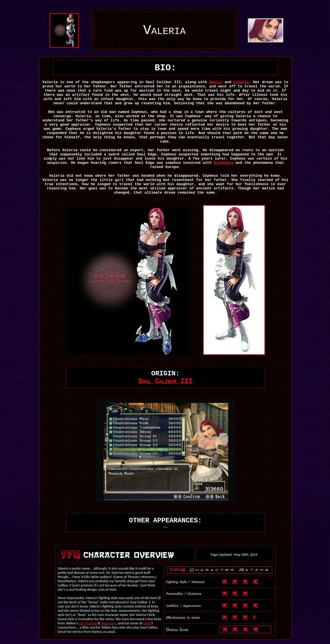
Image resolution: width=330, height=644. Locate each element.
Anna (147, 623)
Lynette (241, 82)
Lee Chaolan (88, 623)
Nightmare (224, 163)
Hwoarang (109, 623)
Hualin (216, 82)
